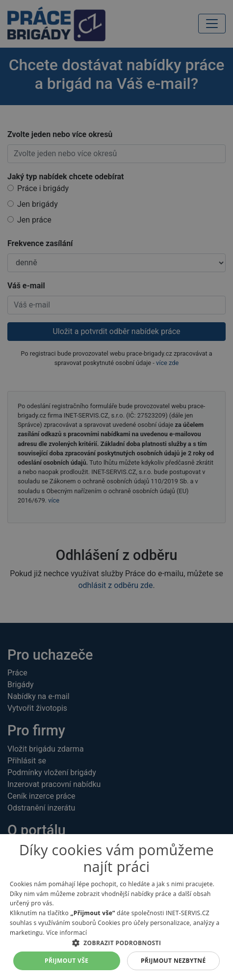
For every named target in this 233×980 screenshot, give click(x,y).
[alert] (116, 490)
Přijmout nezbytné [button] (173, 961)
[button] (116, 943)
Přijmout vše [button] (66, 961)
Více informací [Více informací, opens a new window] (66, 933)
